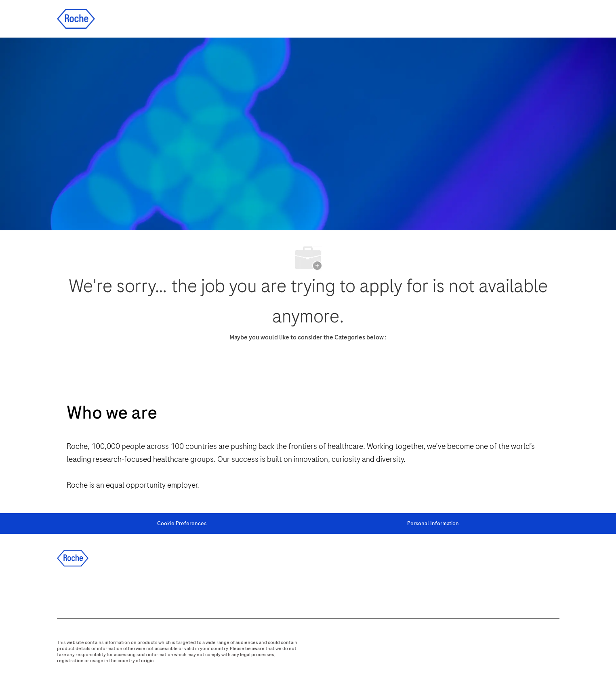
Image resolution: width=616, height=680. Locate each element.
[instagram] (133, 590)
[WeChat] (177, 590)
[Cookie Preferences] (182, 524)
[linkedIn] (90, 590)
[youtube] (155, 590)
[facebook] (68, 590)
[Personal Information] (433, 524)
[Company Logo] (76, 18)
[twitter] (111, 590)
